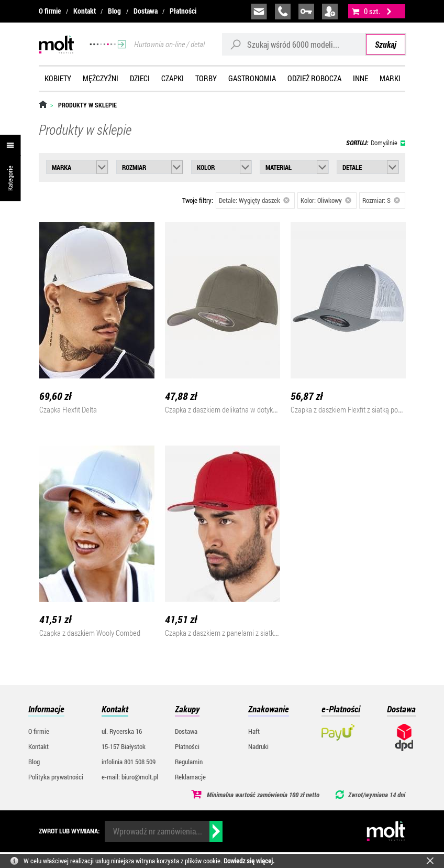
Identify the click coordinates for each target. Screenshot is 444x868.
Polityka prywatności (56, 777)
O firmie (50, 11)
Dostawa (146, 11)
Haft (254, 731)
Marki (390, 78)
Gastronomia (252, 78)
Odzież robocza (314, 78)
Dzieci (140, 78)
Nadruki (258, 746)
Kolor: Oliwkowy (326, 200)
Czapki (173, 78)
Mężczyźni (101, 78)
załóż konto (330, 12)
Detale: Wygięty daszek (254, 200)
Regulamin (189, 762)
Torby (206, 78)
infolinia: (283, 12)
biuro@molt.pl (259, 12)
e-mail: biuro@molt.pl (130, 777)
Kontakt (85, 11)
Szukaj (386, 44)
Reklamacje (190, 777)
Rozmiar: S (381, 200)
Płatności (183, 11)
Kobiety (58, 78)
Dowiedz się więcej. (249, 861)
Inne (360, 78)
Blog (114, 11)
